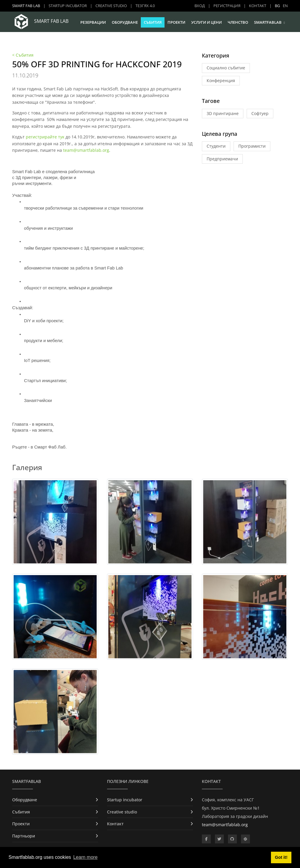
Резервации (93, 22)
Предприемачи (222, 159)
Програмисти (252, 146)
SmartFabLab (268, 22)
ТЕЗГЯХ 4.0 (145, 6)
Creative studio (111, 6)
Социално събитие (226, 68)
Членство (238, 22)
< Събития (23, 55)
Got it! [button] (281, 857)
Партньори (24, 836)
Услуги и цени (206, 22)
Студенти (216, 146)
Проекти (176, 22)
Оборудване (125, 22)
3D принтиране (223, 113)
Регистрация (227, 6)
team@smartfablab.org (86, 150)
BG (277, 6)
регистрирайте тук (45, 137)
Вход (200, 6)
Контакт (258, 6)
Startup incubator (68, 6)
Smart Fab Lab (26, 6)
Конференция (221, 80)
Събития (153, 22)
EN (285, 6)
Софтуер (260, 113)
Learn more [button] (85, 857)
